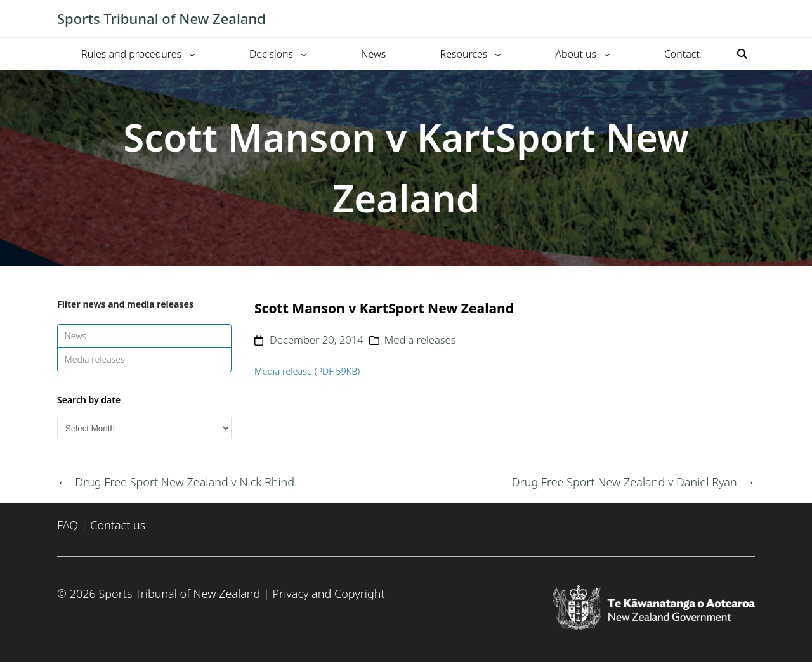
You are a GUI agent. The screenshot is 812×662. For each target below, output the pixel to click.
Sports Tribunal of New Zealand (161, 18)
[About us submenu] (607, 54)
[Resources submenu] (498, 54)
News (76, 336)
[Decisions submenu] (304, 54)
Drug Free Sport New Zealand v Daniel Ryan (625, 482)
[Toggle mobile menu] (749, 19)
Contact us (118, 525)
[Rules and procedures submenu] (192, 54)
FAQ (68, 525)
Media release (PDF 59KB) (307, 371)
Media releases (95, 359)
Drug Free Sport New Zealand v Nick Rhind (185, 482)
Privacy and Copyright (328, 594)
